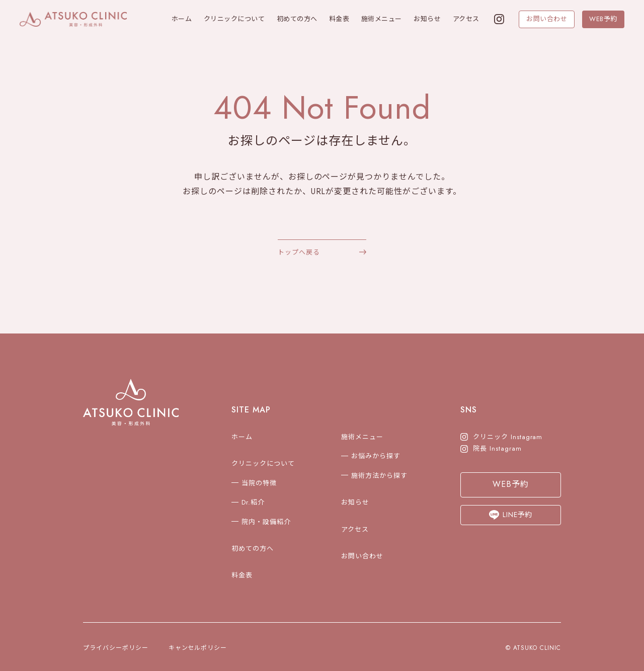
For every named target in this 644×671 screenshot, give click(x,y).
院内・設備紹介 (266, 522)
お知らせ (427, 19)
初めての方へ (297, 19)
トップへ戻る (299, 252)
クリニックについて (234, 19)
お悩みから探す (376, 456)
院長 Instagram (491, 448)
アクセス (466, 19)
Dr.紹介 (253, 502)
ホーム (182, 19)
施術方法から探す (379, 476)
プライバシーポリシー (116, 648)
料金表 (339, 19)
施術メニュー (382, 19)
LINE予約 (511, 515)
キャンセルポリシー (198, 648)
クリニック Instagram (501, 437)
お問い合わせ (547, 19)
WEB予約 (603, 19)
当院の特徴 (259, 483)
